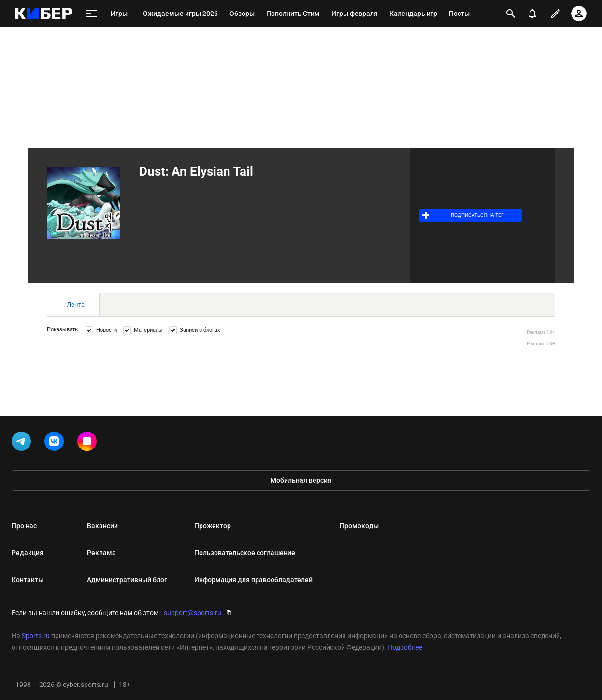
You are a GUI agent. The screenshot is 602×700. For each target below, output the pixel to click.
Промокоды (359, 526)
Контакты (28, 580)
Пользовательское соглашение (245, 553)
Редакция (28, 553)
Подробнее (405, 647)
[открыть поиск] (511, 14)
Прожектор (213, 526)
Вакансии (102, 526)
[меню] (91, 14)
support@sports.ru (193, 613)
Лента (76, 304)
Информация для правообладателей (253, 580)
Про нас (24, 526)
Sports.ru (36, 636)
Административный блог (127, 580)
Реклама (101, 553)
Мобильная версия (301, 480)
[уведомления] (532, 14)
